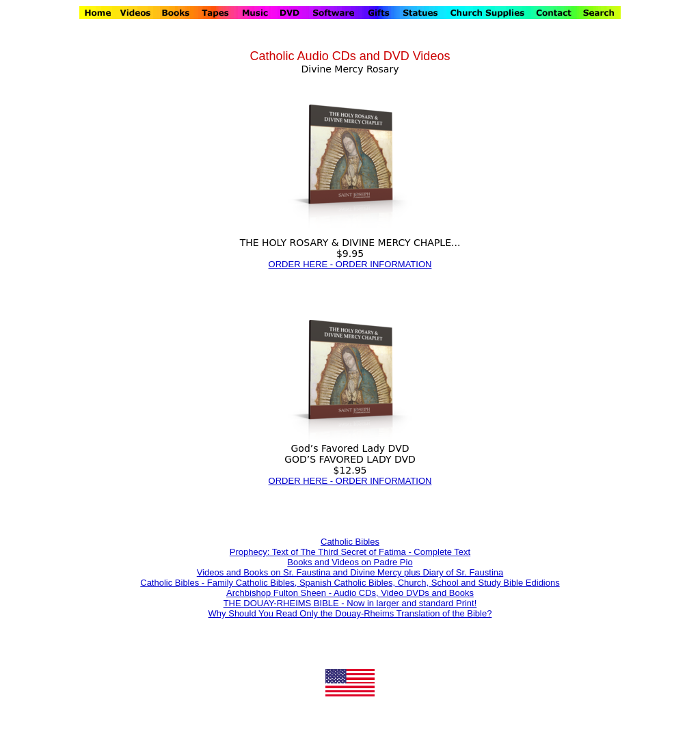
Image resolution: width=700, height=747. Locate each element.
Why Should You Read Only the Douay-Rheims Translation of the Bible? (350, 613)
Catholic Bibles (350, 542)
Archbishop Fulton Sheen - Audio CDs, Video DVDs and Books (350, 593)
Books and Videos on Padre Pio (350, 562)
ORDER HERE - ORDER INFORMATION (350, 264)
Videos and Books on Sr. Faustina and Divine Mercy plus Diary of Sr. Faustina (350, 572)
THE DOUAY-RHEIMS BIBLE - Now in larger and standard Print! (350, 603)
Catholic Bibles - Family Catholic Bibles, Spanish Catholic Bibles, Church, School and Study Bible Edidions (350, 583)
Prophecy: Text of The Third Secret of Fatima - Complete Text (350, 552)
